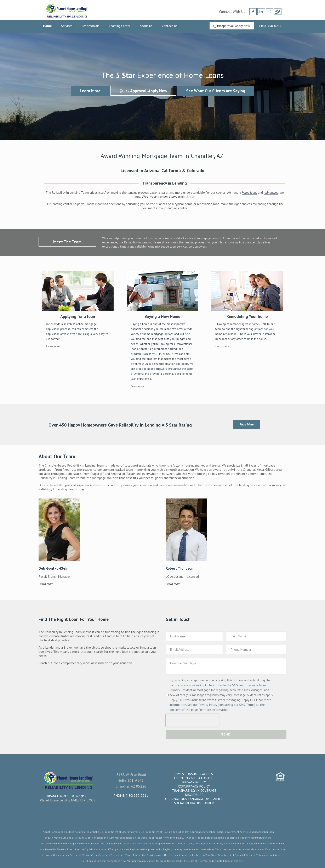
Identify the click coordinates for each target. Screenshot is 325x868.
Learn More (90, 91)
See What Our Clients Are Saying (216, 91)
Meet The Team (67, 242)
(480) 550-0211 (137, 795)
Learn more (53, 346)
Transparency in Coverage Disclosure (194, 793)
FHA (145, 197)
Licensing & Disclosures (194, 778)
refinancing (271, 192)
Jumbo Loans (168, 197)
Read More (247, 424)
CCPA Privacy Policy (194, 786)
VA (151, 197)
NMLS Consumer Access (194, 774)
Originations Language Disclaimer (194, 799)
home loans (249, 192)
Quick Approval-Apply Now (143, 91)
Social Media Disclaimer (194, 803)
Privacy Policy (194, 782)
